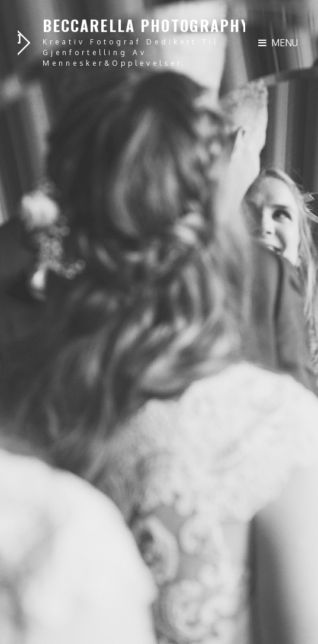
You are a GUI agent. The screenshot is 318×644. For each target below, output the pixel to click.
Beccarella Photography (146, 25)
